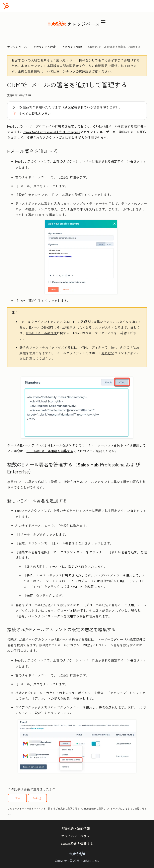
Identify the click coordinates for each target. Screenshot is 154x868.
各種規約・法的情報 (75, 828)
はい (17, 798)
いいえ (37, 798)
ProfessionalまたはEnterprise (52, 132)
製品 (26, 107)
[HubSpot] (6, 6)
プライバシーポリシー (77, 836)
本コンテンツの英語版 (72, 71)
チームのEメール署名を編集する (50, 451)
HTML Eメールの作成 (41, 333)
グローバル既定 (125, 639)
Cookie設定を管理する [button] (77, 844)
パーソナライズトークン (46, 616)
